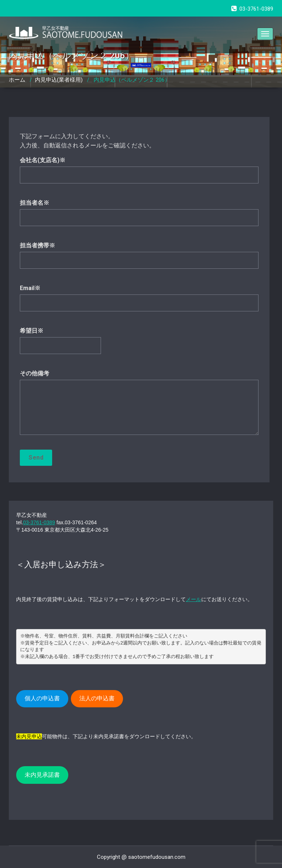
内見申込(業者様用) (59, 80)
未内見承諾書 (42, 775)
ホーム (17, 80)
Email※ (139, 302)
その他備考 (139, 406)
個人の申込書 (42, 698)
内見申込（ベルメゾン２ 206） (132, 80)
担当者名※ (139, 216)
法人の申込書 (97, 698)
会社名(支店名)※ (139, 174)
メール (194, 599)
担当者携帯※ (139, 259)
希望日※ (139, 344)
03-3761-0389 (39, 522)
